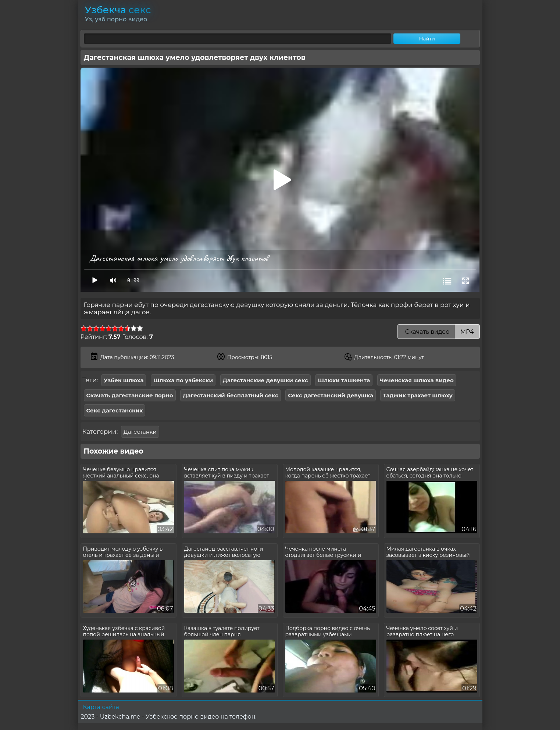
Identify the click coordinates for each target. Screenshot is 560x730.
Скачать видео (438, 332)
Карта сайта (101, 707)
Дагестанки (140, 432)
